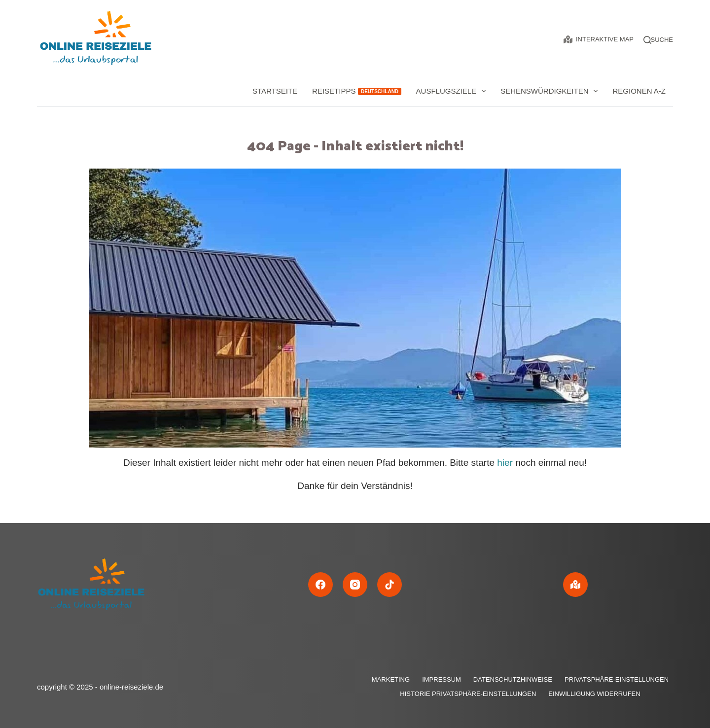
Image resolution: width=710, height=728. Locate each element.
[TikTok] (390, 585)
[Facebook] (320, 585)
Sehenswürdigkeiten (551, 91)
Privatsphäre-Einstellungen (617, 679)
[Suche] (662, 40)
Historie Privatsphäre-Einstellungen (468, 694)
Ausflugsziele (453, 91)
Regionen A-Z (639, 91)
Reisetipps (356, 91)
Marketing (391, 679)
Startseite (275, 91)
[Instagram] (355, 585)
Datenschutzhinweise (513, 679)
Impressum (442, 679)
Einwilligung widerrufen (594, 694)
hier (505, 463)
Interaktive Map (599, 39)
